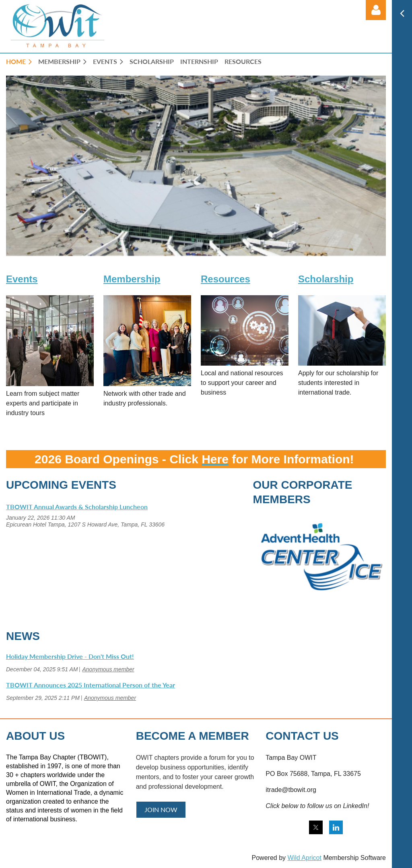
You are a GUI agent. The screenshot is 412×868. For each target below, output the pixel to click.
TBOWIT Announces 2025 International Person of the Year (91, 685)
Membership (132, 279)
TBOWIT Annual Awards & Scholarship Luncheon (77, 507)
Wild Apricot (304, 858)
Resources (226, 279)
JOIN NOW (161, 809)
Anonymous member (108, 669)
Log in (376, 10)
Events (22, 279)
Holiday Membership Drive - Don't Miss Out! (70, 656)
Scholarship (326, 279)
